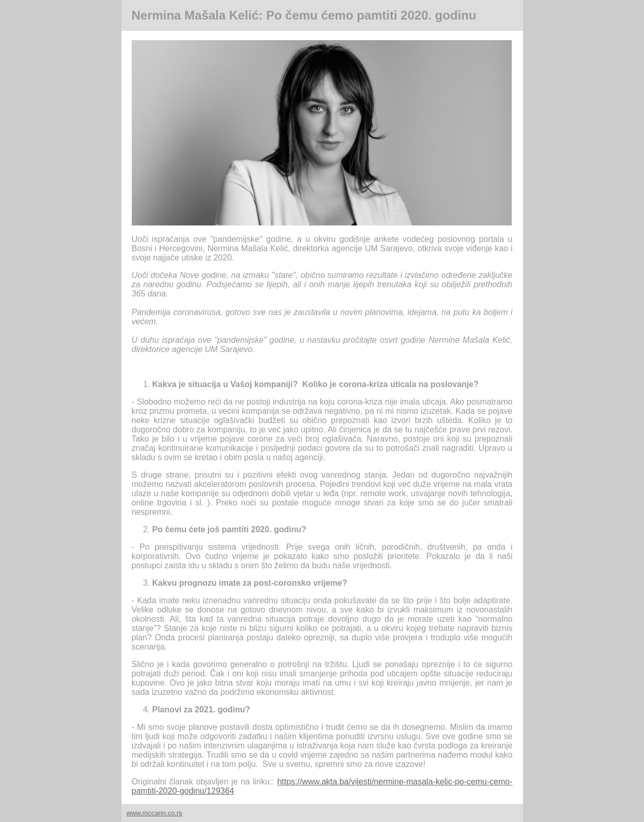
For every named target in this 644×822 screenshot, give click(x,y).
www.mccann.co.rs (154, 813)
